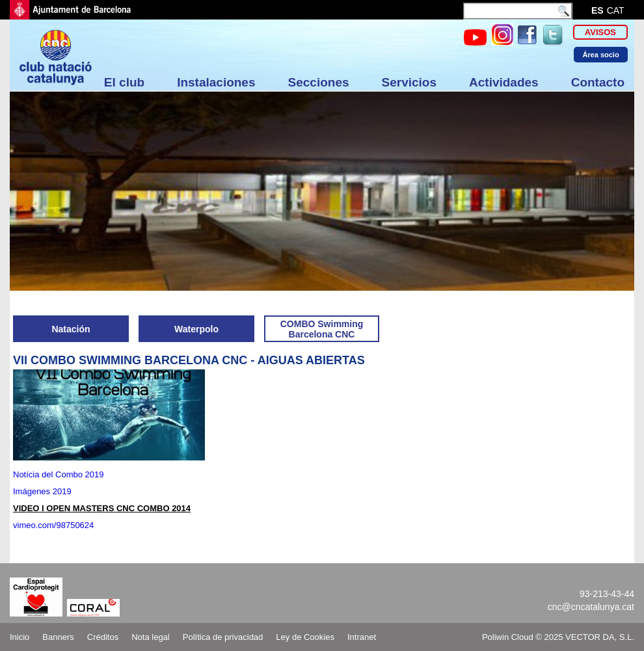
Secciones (319, 82)
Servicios (409, 82)
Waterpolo (196, 329)
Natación (71, 329)
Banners (58, 637)
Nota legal (151, 637)
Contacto (598, 82)
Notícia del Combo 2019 (58, 474)
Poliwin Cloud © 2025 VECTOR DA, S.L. (558, 637)
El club (124, 82)
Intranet (362, 637)
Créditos (103, 637)
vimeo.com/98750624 (53, 525)
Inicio (20, 637)
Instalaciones (216, 82)
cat (616, 10)
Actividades (504, 82)
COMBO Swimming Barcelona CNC (322, 329)
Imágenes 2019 (43, 491)
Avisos (600, 32)
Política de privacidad (223, 637)
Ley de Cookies (305, 637)
